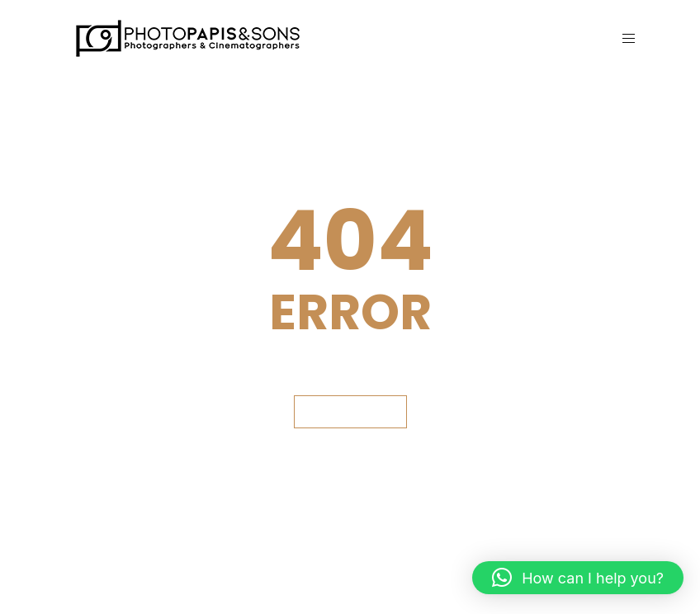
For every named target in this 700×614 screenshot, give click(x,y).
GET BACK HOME (350, 411)
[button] (578, 578)
